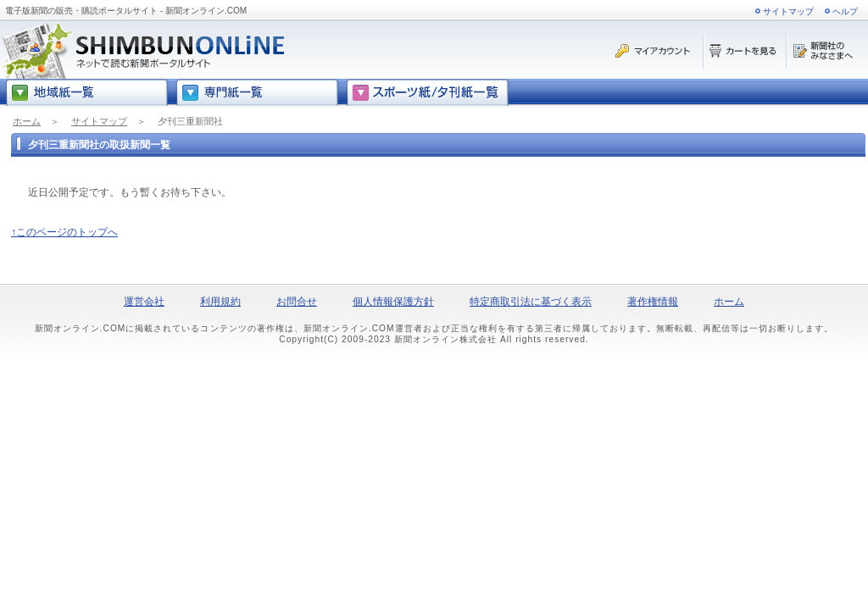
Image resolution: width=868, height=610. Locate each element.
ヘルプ (845, 11)
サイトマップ (788, 11)
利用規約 (220, 302)
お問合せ (297, 302)
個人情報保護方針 (393, 302)
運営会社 (144, 302)
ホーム (27, 121)
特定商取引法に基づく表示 (531, 302)
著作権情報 (653, 302)
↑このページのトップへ (64, 232)
